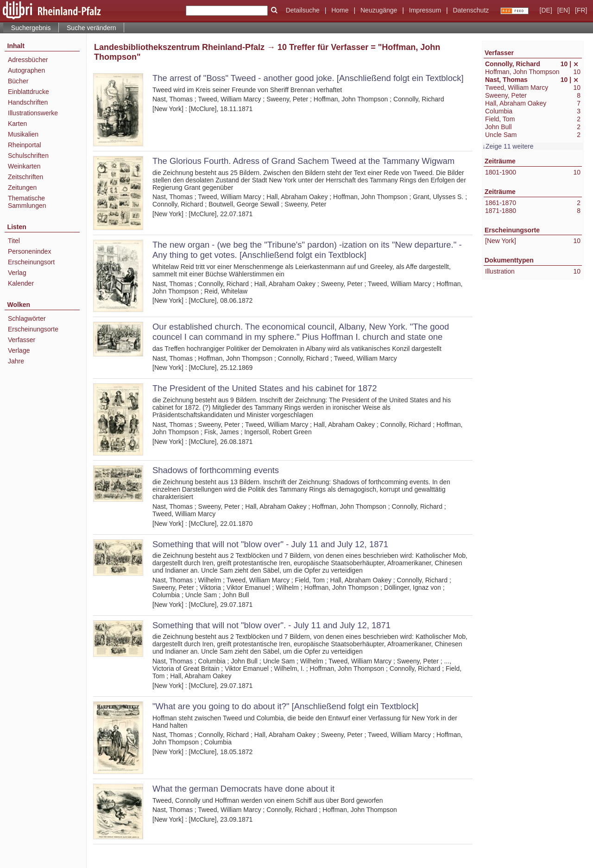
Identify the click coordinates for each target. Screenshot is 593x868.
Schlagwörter (27, 318)
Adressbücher (28, 60)
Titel (14, 241)
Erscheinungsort (31, 262)
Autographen (26, 70)
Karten (17, 124)
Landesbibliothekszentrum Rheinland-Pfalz (179, 47)
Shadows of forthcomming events (216, 470)
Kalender (21, 283)
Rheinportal (25, 145)
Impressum (425, 10)
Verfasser (22, 340)
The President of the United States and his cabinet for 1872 (265, 388)
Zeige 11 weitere (510, 146)
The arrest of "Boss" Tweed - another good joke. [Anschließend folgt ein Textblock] (308, 78)
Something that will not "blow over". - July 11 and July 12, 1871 (271, 625)
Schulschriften (28, 156)
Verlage (19, 350)
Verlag (17, 273)
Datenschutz (471, 10)
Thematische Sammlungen (27, 202)
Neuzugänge (379, 10)
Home (340, 10)
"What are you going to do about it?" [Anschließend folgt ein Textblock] (285, 706)
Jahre (16, 361)
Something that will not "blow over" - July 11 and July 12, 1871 (270, 544)
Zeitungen (22, 187)
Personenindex (29, 251)
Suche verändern (91, 28)
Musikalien (23, 134)
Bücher (18, 81)
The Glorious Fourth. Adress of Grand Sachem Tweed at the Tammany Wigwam (303, 161)
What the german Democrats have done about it (243, 789)
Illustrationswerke (33, 113)
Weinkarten (24, 166)
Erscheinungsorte (33, 329)
